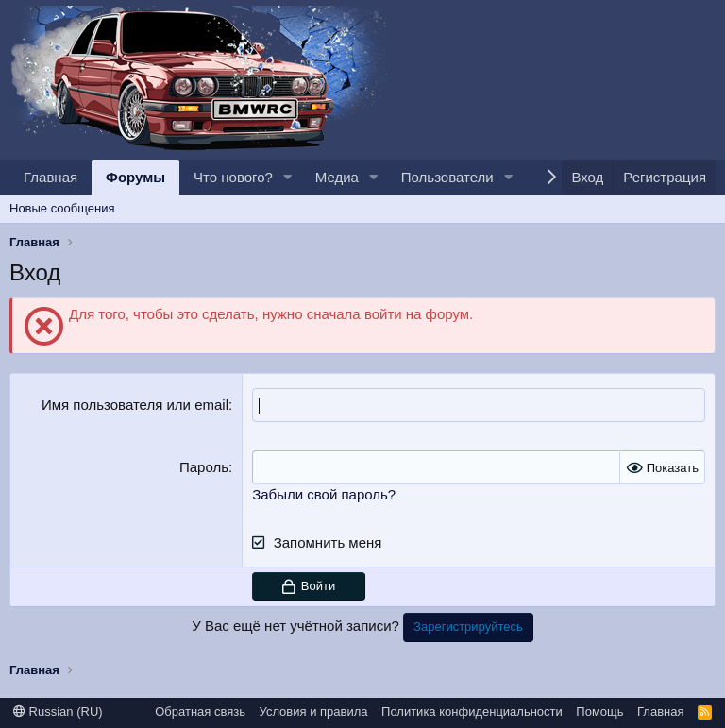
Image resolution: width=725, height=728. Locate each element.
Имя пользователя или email (135, 405)
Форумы (135, 177)
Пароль (204, 466)
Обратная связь (200, 710)
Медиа (337, 177)
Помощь (599, 710)
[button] (288, 177)
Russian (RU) (58, 710)
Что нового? (233, 177)
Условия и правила (314, 710)
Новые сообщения (62, 208)
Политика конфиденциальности (472, 710)
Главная (51, 177)
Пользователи (447, 177)
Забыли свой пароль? (324, 492)
